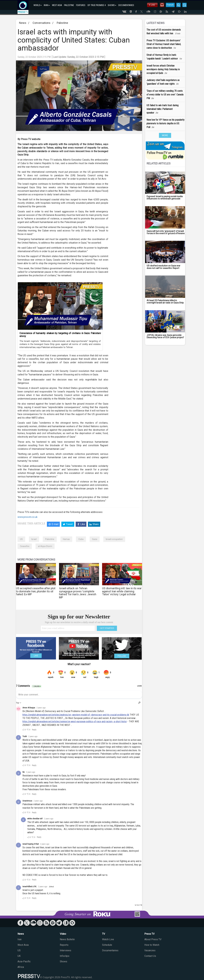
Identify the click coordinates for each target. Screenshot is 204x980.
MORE (165, 135)
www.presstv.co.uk (28, 517)
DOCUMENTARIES (126, 5)
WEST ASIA (57, 5)
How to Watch (152, 945)
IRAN (47, 5)
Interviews (65, 950)
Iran (20, 939)
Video (63, 934)
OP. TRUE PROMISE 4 (97, 5)
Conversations (42, 23)
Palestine (62, 23)
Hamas (66, 539)
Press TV (149, 934)
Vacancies (150, 950)
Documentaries (110, 950)
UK (19, 956)
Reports (64, 945)
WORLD (38, 5)
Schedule (107, 945)
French (170, 5)
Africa (21, 967)
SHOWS (112, 5)
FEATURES (81, 5)
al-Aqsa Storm (45, 546)
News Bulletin (67, 939)
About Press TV (153, 939)
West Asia (23, 945)
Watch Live (108, 939)
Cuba (81, 539)
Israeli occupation (114, 539)
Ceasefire (25, 546)
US (21, 539)
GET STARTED (107, 628)
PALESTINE (69, 5)
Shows (63, 961)
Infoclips (65, 956)
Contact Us (150, 956)
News (23, 23)
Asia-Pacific (24, 961)
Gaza (95, 539)
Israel (34, 539)
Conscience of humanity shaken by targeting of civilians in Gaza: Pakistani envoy (60, 335)
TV (104, 934)
